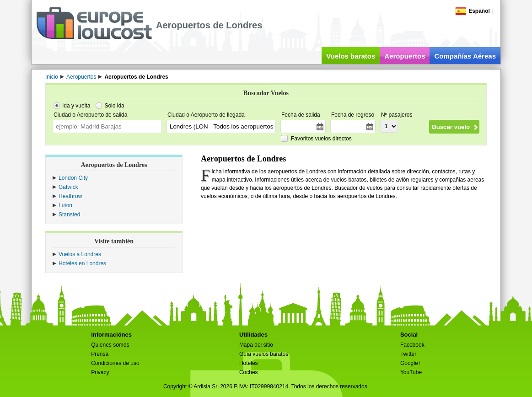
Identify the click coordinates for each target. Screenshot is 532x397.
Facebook (412, 345)
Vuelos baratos (351, 56)
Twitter (408, 354)
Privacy (100, 372)
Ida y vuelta (76, 106)
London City (73, 178)
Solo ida (114, 106)
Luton (65, 205)
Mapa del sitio (256, 345)
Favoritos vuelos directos (321, 139)
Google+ (411, 363)
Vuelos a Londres (80, 254)
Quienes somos (110, 345)
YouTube (411, 372)
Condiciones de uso (115, 363)
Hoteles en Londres (82, 263)
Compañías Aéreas (465, 56)
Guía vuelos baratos (264, 354)
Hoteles (249, 363)
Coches (249, 372)
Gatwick (68, 187)
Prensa (100, 354)
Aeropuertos (405, 56)
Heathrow (70, 196)
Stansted (69, 215)
